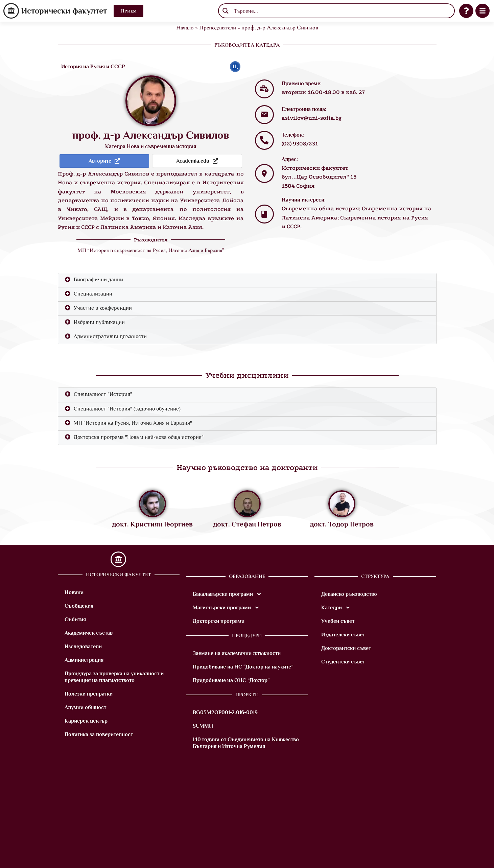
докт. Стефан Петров (247, 524)
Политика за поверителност (99, 734)
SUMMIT (203, 726)
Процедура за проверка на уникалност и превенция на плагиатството (114, 677)
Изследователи (83, 647)
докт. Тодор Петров (342, 524)
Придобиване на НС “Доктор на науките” (243, 667)
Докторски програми (219, 621)
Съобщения (79, 606)
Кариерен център (86, 721)
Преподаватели (218, 28)
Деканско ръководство (349, 594)
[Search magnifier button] (226, 11)
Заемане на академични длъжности (237, 653)
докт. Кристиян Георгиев (152, 524)
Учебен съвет (338, 621)
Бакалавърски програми (227, 594)
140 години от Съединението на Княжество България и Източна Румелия (246, 743)
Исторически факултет (64, 11)
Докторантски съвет (346, 648)
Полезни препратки (89, 694)
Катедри (336, 608)
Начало (185, 28)
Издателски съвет (343, 635)
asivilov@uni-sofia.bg (312, 118)
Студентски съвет (343, 662)
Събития (75, 619)
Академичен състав (89, 633)
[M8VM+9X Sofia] (247, 814)
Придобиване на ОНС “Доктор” (231, 680)
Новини (74, 592)
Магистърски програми (226, 608)
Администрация (84, 660)
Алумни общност (85, 707)
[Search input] (342, 11)
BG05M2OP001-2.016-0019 (225, 712)
